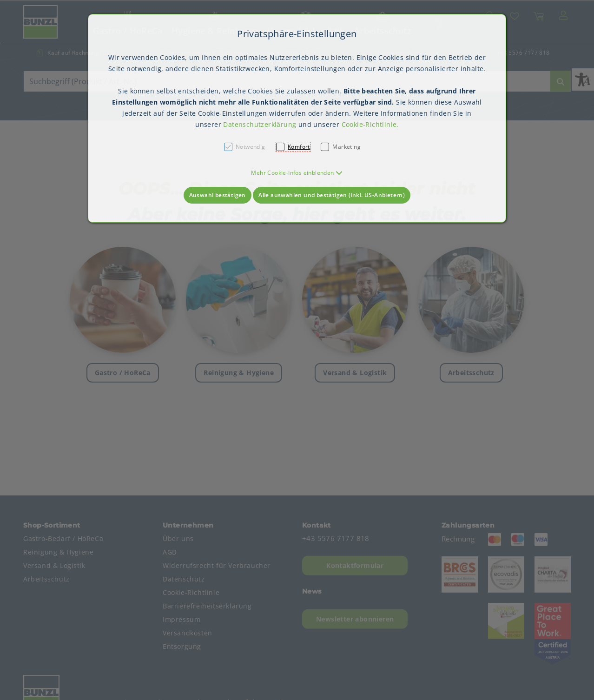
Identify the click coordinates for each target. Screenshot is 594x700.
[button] (297, 173)
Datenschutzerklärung (260, 124)
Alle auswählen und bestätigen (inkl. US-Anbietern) (332, 195)
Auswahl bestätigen (218, 195)
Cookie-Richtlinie (369, 124)
